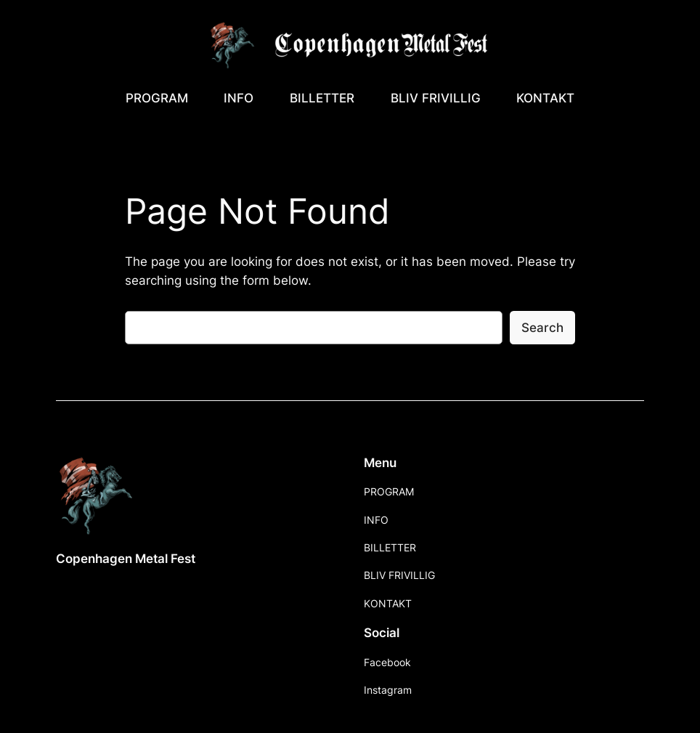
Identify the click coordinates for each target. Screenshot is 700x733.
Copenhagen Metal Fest (126, 559)
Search (542, 328)
